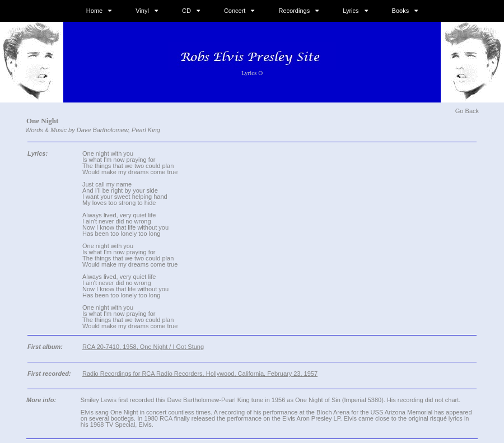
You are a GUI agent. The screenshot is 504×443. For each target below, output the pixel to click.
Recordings (295, 11)
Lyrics (351, 11)
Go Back (467, 111)
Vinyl (142, 11)
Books (401, 11)
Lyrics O (252, 73)
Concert (235, 11)
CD (186, 11)
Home (94, 11)
